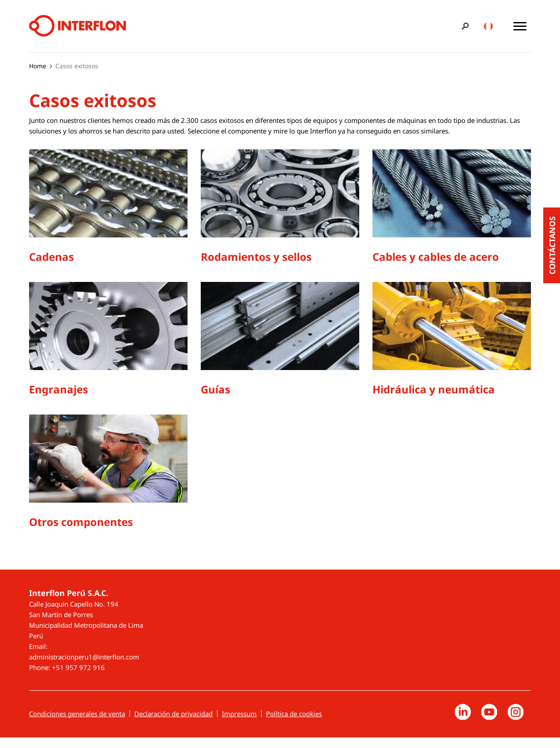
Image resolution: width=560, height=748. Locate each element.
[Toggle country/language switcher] (488, 26)
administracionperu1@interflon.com (84, 666)
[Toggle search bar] (464, 26)
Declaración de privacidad (173, 722)
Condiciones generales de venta (77, 722)
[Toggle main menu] (520, 26)
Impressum (239, 722)
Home (38, 66)
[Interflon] (77, 26)
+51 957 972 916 (78, 676)
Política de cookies (294, 722)
